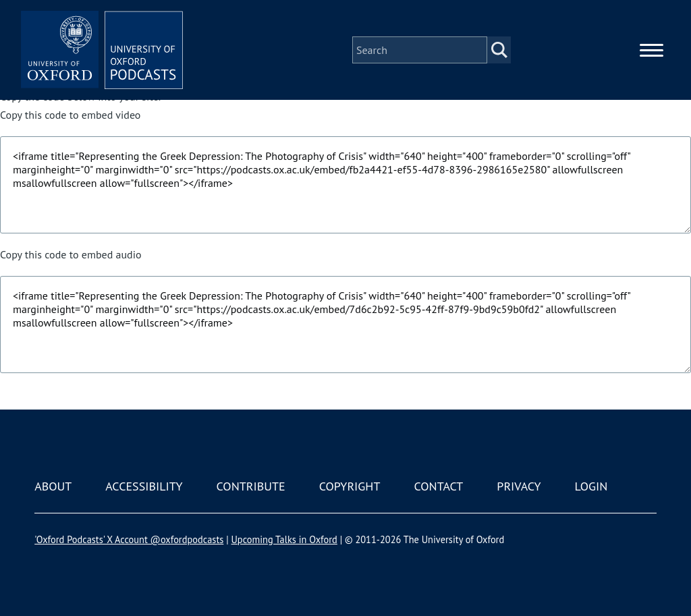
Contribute (251, 486)
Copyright (350, 486)
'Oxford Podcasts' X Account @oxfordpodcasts (129, 539)
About (53, 486)
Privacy (519, 486)
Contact (438, 486)
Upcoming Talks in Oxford (284, 539)
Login (591, 486)
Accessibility (144, 486)
